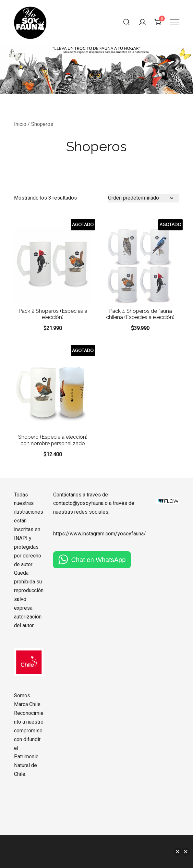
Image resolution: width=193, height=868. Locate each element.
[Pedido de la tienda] (144, 198)
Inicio (20, 124)
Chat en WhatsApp (99, 560)
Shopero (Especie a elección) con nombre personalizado (53, 440)
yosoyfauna (131, 534)
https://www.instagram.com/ (85, 534)
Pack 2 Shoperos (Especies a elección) (53, 314)
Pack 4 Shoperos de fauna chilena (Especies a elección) (140, 314)
